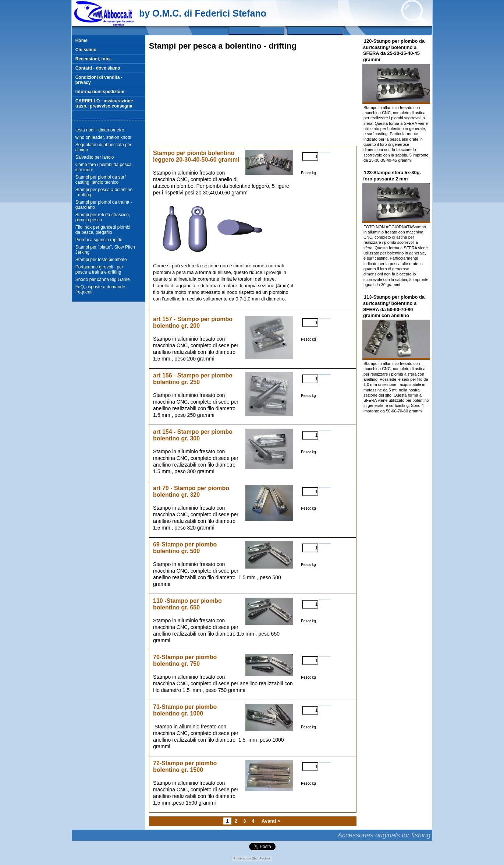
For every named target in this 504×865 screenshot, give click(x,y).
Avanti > (271, 821)
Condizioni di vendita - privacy (99, 80)
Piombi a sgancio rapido (99, 240)
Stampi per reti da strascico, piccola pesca (103, 217)
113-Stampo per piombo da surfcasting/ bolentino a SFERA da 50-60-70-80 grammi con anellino (394, 306)
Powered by (242, 858)
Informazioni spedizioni (100, 92)
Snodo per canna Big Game (103, 279)
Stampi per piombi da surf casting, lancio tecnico (101, 180)
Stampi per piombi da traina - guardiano (104, 205)
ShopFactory (261, 858)
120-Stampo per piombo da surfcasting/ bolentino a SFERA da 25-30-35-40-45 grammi (394, 50)
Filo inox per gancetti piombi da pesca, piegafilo (103, 230)
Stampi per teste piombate (101, 260)
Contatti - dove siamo (98, 68)
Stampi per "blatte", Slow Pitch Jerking (105, 250)
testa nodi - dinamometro (100, 130)
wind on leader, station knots (103, 137)
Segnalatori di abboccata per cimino (104, 147)
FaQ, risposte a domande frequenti (100, 289)
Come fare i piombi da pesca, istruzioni (104, 167)
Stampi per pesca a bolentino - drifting (104, 192)
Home (81, 41)
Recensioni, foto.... (95, 59)
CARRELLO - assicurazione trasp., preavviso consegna (104, 103)
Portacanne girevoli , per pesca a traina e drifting (99, 270)
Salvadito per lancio (95, 157)
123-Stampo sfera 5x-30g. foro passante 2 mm (392, 176)
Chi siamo (86, 50)
